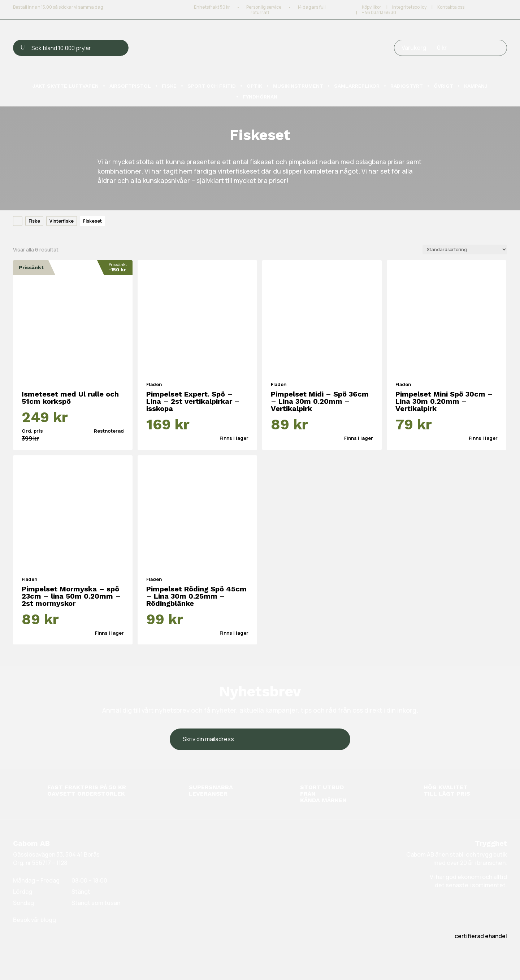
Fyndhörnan (260, 97)
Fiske (169, 86)
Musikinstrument (298, 86)
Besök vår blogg (34, 920)
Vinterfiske (62, 221)
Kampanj (476, 86)
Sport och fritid (212, 86)
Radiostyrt (407, 86)
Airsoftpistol (130, 86)
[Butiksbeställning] (465, 250)
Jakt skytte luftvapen (66, 86)
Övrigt (443, 86)
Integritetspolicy (409, 7)
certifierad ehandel (481, 936)
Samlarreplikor (357, 86)
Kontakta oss (451, 7)
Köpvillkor (372, 7)
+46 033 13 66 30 (379, 12)
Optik (254, 86)
